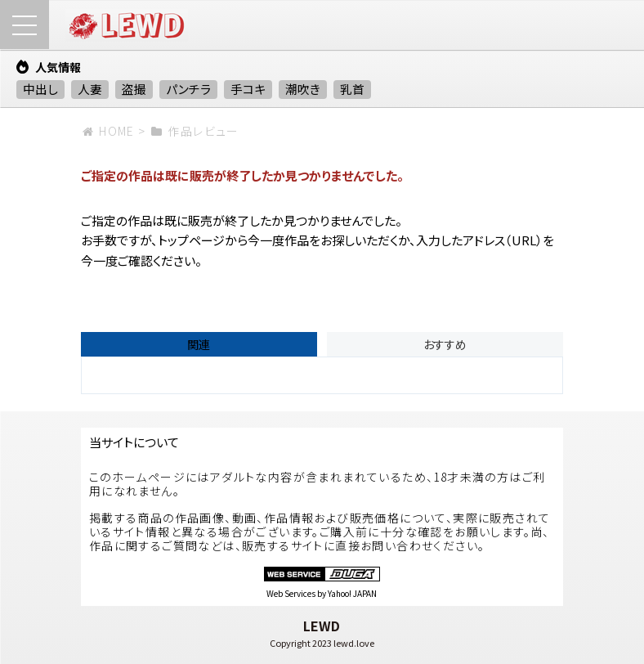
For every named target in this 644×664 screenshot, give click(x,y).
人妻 (90, 89)
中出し (40, 89)
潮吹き (303, 89)
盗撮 (134, 89)
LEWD (322, 626)
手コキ (248, 89)
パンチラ (188, 89)
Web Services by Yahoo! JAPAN (322, 593)
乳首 (352, 89)
